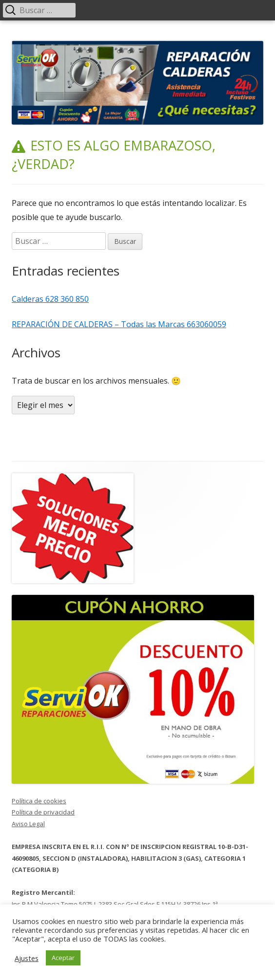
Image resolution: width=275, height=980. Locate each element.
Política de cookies (39, 801)
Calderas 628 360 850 (50, 299)
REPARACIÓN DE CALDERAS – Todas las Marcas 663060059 (119, 324)
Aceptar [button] (63, 958)
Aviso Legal (28, 824)
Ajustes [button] (27, 958)
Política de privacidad (43, 812)
